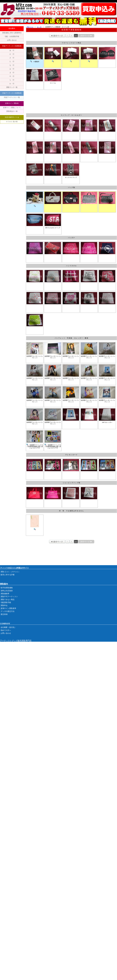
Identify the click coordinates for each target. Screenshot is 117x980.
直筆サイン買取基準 (8, 608)
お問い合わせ (12, 40)
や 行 (12, 76)
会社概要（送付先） (8, 627)
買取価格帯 (5, 594)
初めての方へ (6, 630)
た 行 (12, 61)
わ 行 (12, 84)
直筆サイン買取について (12, 108)
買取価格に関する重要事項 (12, 33)
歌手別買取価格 (7, 588)
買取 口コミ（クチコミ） (10, 572)
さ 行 (12, 58)
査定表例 (4, 614)
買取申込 (4, 605)
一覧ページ (30, 27)
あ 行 (12, 50)
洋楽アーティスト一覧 (12, 97)
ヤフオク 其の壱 (12, 122)
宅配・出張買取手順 (12, 36)
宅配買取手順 (6, 603)
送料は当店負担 (7, 591)
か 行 (12, 54)
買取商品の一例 (12, 111)
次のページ (86, 36)
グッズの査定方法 (8, 611)
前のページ (57, 36)
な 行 (12, 65)
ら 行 (12, 80)
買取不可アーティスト (9, 597)
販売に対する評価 (8, 575)
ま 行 (12, 73)
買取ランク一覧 (12, 87)
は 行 (12, 69)
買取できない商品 (8, 600)
